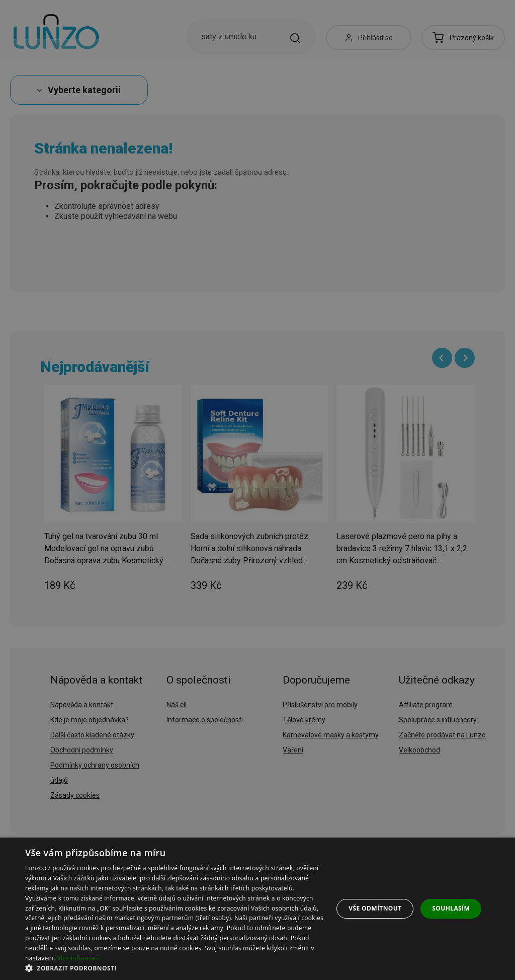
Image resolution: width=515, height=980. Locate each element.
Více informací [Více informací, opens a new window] (78, 958)
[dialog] (257, 909)
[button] (175, 968)
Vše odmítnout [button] (375, 908)
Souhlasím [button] (451, 908)
